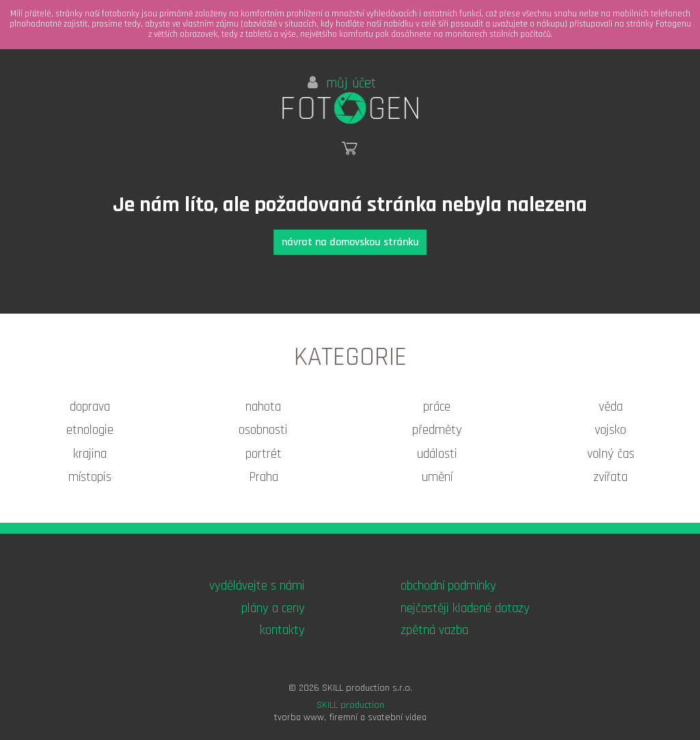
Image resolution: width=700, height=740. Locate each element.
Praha (264, 477)
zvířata (610, 477)
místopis (90, 477)
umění (437, 477)
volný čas (611, 454)
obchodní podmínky (448, 586)
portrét (264, 454)
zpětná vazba (434, 630)
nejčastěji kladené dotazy (465, 608)
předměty (437, 430)
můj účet (342, 83)
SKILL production (350, 705)
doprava (90, 407)
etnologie (90, 430)
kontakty (282, 630)
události (437, 454)
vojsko (610, 430)
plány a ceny (273, 608)
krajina (90, 454)
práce (437, 407)
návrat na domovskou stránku (350, 242)
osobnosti (263, 430)
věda (611, 407)
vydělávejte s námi (257, 586)
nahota (263, 407)
